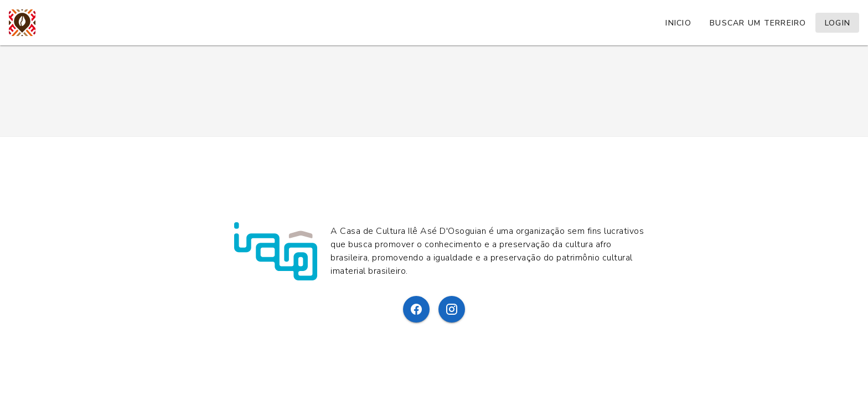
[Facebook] (416, 309)
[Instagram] (452, 309)
